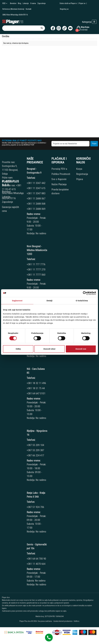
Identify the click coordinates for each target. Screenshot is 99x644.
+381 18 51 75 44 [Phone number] (36, 388)
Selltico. (77, 621)
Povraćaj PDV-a (59, 169)
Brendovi (13, 3)
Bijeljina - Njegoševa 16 (37, 433)
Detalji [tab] (49, 301)
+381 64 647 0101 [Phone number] (36, 393)
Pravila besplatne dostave (60, 191)
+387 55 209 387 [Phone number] (35, 450)
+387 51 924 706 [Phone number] (35, 507)
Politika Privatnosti (61, 174)
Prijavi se (82, 3)
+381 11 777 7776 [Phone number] (36, 264)
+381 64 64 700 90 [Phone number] (36, 559)
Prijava (80, 179)
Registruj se (64, 9)
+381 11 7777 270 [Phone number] (36, 270)
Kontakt (29, 9)
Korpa (79, 169)
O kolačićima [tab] (82, 301)
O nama (33, 3)
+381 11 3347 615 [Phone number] (36, 188)
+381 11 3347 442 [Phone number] (36, 183)
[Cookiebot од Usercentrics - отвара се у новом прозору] (85, 293)
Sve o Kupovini (59, 179)
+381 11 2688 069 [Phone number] (36, 209)
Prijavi (94, 144)
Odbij (18, 349)
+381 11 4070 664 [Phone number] (36, 564)
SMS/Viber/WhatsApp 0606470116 (15, 15)
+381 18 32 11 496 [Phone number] (36, 383)
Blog (20, 3)
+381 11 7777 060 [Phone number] (36, 275)
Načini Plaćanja (59, 184)
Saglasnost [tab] (17, 301)
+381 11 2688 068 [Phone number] (36, 204)
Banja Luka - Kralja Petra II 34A (36, 495)
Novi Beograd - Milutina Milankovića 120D (37, 250)
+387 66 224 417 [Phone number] (35, 455)
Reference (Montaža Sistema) (13, 9)
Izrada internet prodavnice (63, 621)
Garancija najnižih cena (10, 209)
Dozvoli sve (81, 349)
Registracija (82, 174)
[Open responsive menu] (94, 22)
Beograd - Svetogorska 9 (34, 171)
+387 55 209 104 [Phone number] (35, 445)
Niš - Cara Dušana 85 (36, 371)
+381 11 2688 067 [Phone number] (36, 199)
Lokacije (26, 3)
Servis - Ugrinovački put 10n (37, 546)
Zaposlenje (42, 3)
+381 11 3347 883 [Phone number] (36, 193)
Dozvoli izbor (49, 349)
